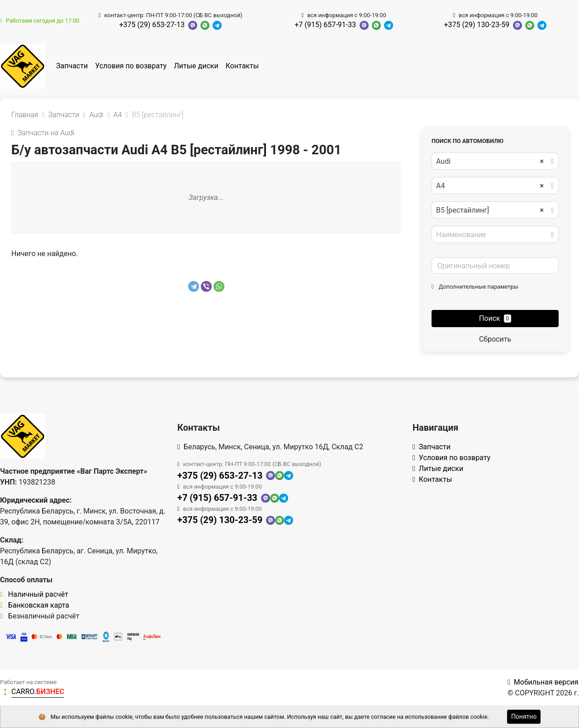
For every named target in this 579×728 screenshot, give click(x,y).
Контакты (242, 66)
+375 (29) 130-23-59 (477, 25)
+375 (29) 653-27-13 (152, 25)
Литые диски (196, 66)
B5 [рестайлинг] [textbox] (490, 210)
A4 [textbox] (490, 186)
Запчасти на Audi (43, 133)
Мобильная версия (543, 682)
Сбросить (495, 339)
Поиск (495, 318)
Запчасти (72, 66)
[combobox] (495, 161)
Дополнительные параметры (475, 287)
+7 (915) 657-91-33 (325, 25)
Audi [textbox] (490, 162)
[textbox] (493, 235)
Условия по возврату (131, 66)
